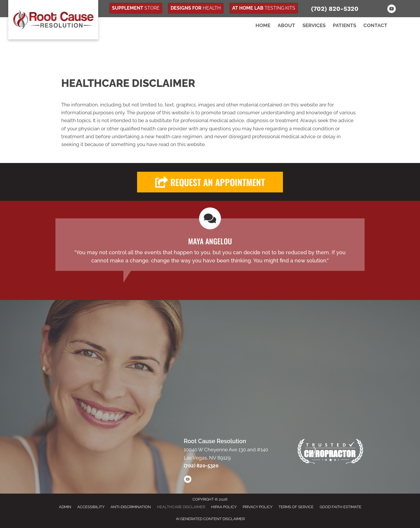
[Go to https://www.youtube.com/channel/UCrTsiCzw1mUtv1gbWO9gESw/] (391, 10)
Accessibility (91, 507)
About (286, 25)
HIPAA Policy (224, 507)
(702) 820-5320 (335, 9)
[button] (210, 182)
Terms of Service (296, 507)
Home (263, 25)
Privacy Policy (258, 507)
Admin (65, 507)
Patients (344, 25)
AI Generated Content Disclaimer (210, 519)
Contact (375, 25)
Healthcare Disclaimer (181, 507)
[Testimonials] (210, 245)
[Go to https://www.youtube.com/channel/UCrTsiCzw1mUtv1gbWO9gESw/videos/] (188, 480)
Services (314, 25)
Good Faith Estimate (341, 507)
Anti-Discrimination (131, 507)
